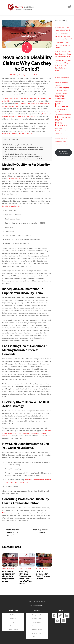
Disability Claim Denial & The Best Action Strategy (21, 154)
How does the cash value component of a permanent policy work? (63, 36)
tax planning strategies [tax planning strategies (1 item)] (61, 141)
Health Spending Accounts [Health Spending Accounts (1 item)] (62, 91)
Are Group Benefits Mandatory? (41, 531)
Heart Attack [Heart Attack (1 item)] (58, 93)
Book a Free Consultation (63, 153)
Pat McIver (13, 75)
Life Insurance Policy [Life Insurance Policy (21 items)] (63, 119)
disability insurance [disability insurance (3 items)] (62, 83)
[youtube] (58, 620)
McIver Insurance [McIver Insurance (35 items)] (61, 124)
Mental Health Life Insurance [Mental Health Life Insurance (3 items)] (61, 132)
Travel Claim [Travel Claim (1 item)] (58, 144)
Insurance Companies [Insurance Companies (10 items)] (60, 97)
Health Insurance (37, 626)
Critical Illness (37, 630)
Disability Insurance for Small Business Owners (43, 575)
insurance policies (15, 179)
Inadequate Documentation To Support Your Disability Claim (24, 147)
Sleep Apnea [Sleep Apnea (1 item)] (64, 139)
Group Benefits (37, 615)
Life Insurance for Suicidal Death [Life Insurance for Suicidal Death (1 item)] (63, 115)
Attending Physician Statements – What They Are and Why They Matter (26, 577)
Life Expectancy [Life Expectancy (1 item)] (59, 101)
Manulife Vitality (37, 633)
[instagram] (64, 620)
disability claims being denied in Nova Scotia (18, 134)
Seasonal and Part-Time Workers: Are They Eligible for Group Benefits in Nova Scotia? (63, 65)
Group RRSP (37, 622)
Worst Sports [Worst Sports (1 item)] (65, 144)
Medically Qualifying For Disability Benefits (18, 145)
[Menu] (69, 6)
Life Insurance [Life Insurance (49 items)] (62, 105)
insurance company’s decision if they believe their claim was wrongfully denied (27, 433)
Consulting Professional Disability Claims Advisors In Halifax (24, 159)
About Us (13, 619)
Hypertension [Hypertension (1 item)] (65, 93)
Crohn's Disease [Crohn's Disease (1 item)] (65, 77)
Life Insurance (37, 619)
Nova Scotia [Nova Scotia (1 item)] (58, 136)
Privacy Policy (13, 630)
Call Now (13, 615)
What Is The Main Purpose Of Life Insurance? (12, 532)
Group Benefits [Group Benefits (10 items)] (62, 88)
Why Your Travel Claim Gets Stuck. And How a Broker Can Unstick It (63, 54)
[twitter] (61, 615)
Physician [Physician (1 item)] (57, 139)
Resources (13, 626)
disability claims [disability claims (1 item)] (59, 80)
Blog (13, 622)
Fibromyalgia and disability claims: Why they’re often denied (8, 576)
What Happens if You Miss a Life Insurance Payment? (62, 45)
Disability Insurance (25, 75)
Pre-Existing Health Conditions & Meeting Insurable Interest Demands (24, 151)
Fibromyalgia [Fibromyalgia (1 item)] (58, 85)
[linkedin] (67, 615)
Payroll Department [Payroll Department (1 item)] (66, 136)
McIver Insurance (40, 75)
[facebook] (54, 615)
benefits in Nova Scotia (11, 206)
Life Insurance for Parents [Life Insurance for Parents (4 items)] (61, 111)
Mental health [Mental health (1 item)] (58, 128)
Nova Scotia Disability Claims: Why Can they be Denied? (27, 63)
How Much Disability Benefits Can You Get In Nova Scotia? (23, 156)
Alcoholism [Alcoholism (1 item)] (58, 77)
